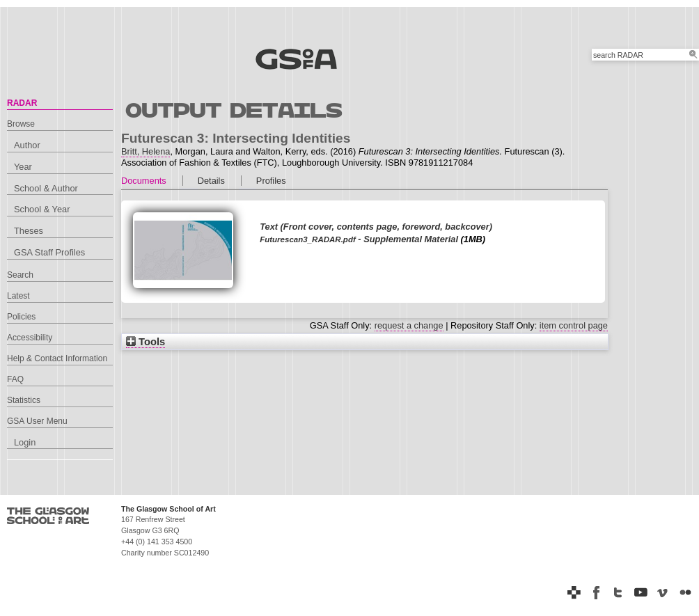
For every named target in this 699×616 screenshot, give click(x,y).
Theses (29, 231)
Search (20, 275)
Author (27, 145)
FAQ (15, 379)
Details (211, 181)
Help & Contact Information (57, 358)
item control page (574, 325)
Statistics (24, 400)
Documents (144, 181)
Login (25, 442)
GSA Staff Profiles (49, 252)
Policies (21, 317)
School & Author (46, 188)
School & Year (42, 209)
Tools (146, 342)
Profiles (271, 181)
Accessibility (30, 338)
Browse (21, 124)
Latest (18, 296)
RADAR (22, 103)
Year (23, 167)
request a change (409, 325)
